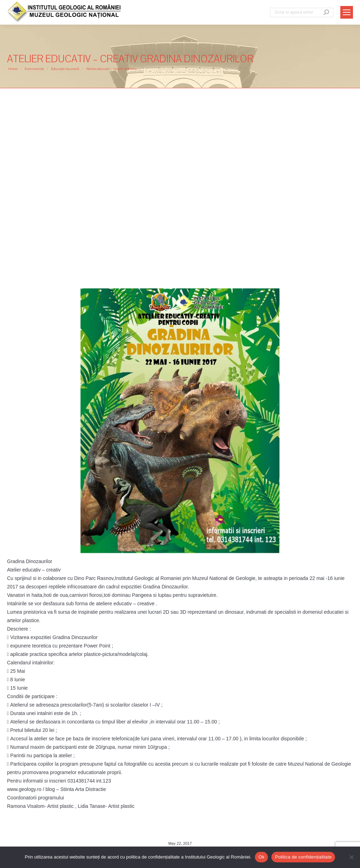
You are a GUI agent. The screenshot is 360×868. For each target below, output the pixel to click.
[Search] (302, 12)
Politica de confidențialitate (303, 857)
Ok (261, 857)
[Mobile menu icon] (347, 12)
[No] (351, 857)
